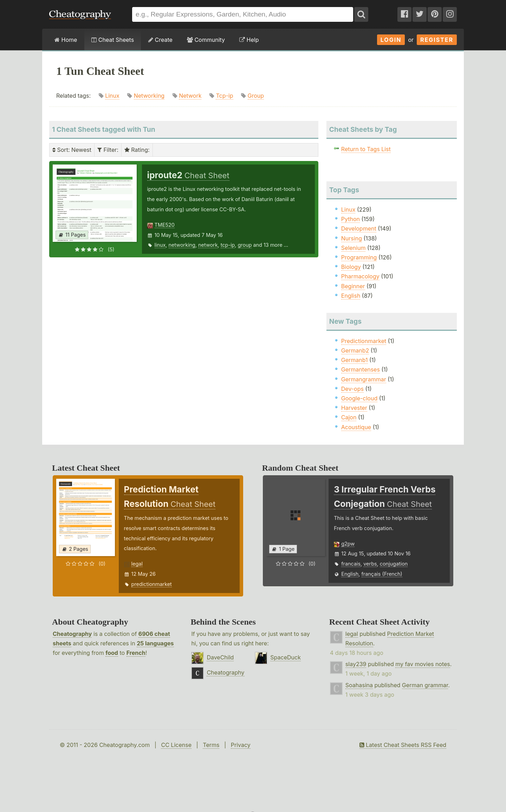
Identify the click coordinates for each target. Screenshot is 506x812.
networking (182, 245)
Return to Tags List (366, 149)
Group (256, 96)
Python (351, 219)
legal (137, 564)
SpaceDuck (286, 657)
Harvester (354, 408)
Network (190, 96)
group (245, 245)
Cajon (349, 417)
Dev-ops (352, 389)
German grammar (425, 685)
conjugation (394, 564)
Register (437, 40)
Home (66, 40)
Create (160, 40)
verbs (370, 564)
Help (249, 40)
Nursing (352, 238)
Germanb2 (355, 350)
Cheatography (72, 634)
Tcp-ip (224, 96)
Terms (211, 745)
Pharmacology (360, 276)
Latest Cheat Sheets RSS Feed (403, 745)
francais (351, 564)
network (208, 245)
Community (206, 40)
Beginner (353, 286)
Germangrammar (364, 379)
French (136, 653)
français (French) (382, 574)
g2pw (348, 544)
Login (391, 40)
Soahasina (359, 685)
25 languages (155, 643)
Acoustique (356, 427)
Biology (351, 267)
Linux (112, 96)
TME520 (165, 225)
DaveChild (220, 657)
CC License (176, 745)
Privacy (241, 745)
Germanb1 (355, 360)
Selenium (353, 248)
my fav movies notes (423, 664)
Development (359, 228)
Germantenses (361, 369)
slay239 (356, 664)
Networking (149, 96)
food (112, 653)
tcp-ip (228, 245)
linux (160, 245)
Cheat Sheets (113, 40)
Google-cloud (359, 398)
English (351, 296)
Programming (359, 257)
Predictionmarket (364, 341)
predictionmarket (152, 584)
